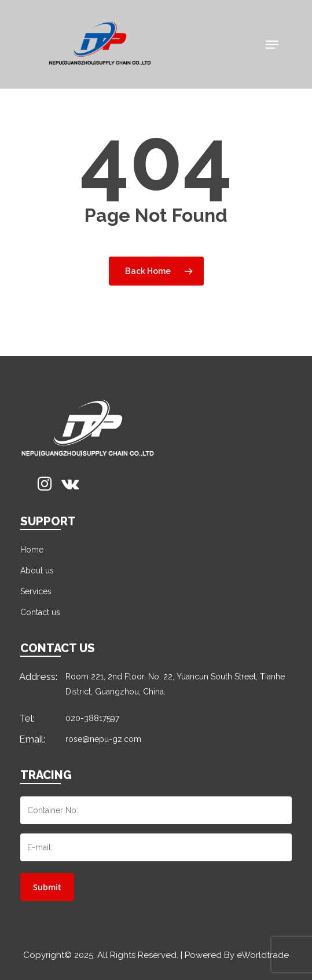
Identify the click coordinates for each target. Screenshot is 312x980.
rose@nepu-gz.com (103, 739)
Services (36, 591)
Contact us (40, 612)
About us (37, 571)
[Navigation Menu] (272, 45)
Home (32, 550)
